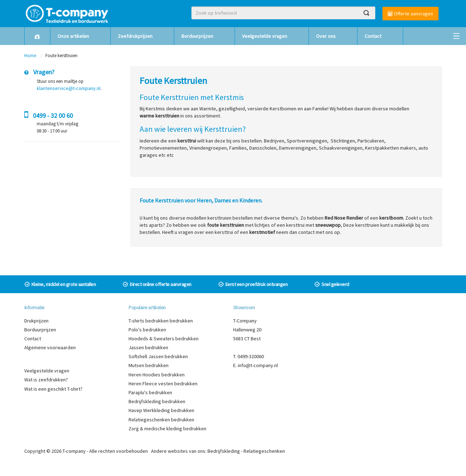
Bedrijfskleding (224, 451)
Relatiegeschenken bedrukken (161, 420)
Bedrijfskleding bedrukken (157, 401)
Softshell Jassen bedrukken (158, 356)
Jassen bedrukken (148, 347)
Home (30, 56)
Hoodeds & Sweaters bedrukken (164, 339)
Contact (373, 36)
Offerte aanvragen (410, 14)
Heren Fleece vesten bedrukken (163, 384)
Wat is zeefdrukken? (46, 380)
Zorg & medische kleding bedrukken (167, 429)
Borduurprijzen (197, 36)
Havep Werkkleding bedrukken (161, 410)
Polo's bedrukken (147, 330)
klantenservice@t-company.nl (69, 88)
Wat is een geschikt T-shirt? (53, 389)
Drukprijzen (36, 321)
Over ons (326, 36)
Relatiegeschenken (264, 451)
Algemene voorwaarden (50, 347)
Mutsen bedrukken (149, 365)
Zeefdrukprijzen (135, 36)
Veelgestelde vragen (265, 36)
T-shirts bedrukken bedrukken (161, 321)
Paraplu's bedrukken (150, 392)
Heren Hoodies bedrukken (157, 375)
